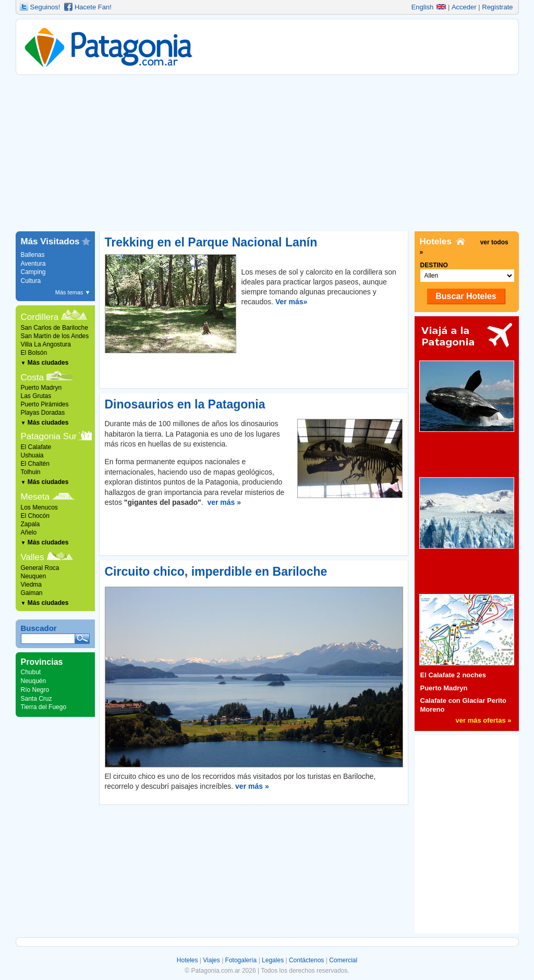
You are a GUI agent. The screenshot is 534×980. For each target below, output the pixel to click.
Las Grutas (36, 396)
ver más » (224, 502)
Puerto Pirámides (45, 404)
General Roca (40, 568)
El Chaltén (35, 464)
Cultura (31, 281)
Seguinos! (45, 7)
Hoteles (187, 960)
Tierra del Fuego (44, 707)
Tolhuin (31, 472)
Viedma (31, 585)
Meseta (35, 497)
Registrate (497, 7)
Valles (33, 557)
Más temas (73, 292)
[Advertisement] (267, 153)
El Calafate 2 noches (453, 675)
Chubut (31, 672)
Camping (33, 272)
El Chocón (35, 516)
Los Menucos (39, 507)
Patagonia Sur (49, 436)
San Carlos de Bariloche (54, 328)
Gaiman (32, 593)
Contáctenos (306, 960)
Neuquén (34, 681)
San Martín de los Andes (55, 336)
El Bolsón (34, 353)
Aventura (33, 264)
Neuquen (34, 576)
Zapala (31, 524)
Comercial (343, 960)
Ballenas (33, 255)
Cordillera (40, 317)
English (429, 7)
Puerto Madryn (41, 388)
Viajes (211, 960)
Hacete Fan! (93, 7)
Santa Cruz (37, 699)
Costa (32, 377)
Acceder (464, 7)
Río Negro (35, 690)
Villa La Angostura (46, 344)
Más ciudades (45, 363)
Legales (273, 960)
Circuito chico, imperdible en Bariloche (216, 572)
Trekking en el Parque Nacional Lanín (211, 242)
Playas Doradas (43, 413)
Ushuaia (32, 455)
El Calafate (36, 447)
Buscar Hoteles (466, 296)
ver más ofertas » (484, 720)
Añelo (29, 532)
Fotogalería (241, 960)
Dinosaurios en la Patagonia (185, 404)
